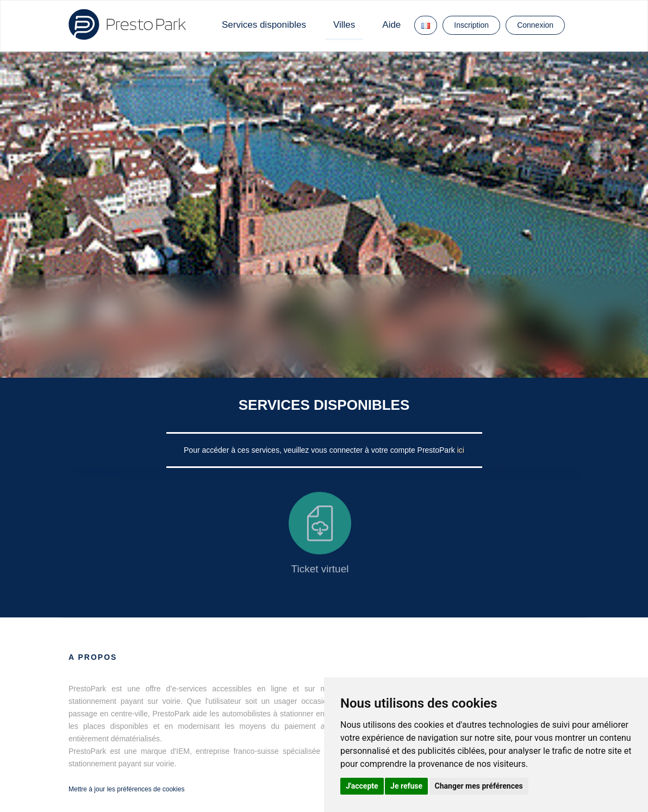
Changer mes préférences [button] (479, 786)
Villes (344, 25)
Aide (391, 25)
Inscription (471, 25)
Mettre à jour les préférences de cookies (126, 789)
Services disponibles (264, 25)
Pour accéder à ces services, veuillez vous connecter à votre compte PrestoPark (320, 450)
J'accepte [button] (362, 786)
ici (461, 450)
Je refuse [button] (406, 786)
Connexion (535, 25)
